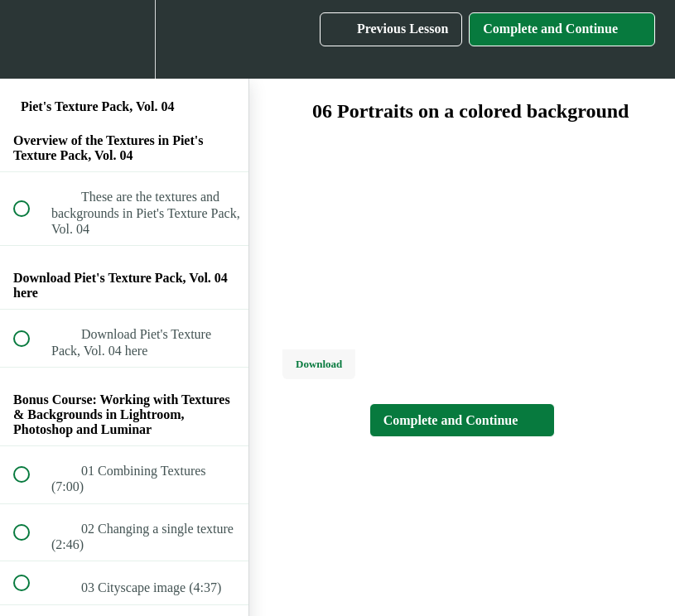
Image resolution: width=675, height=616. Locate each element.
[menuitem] (124, 39)
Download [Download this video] (319, 364)
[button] (31, 39)
